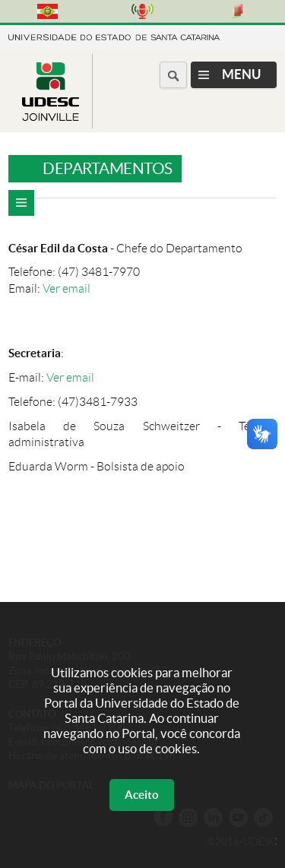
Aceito (142, 795)
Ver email (66, 288)
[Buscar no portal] (173, 75)
